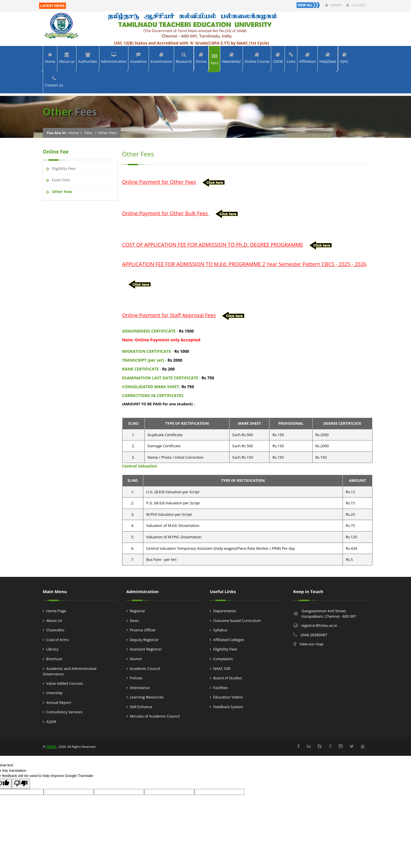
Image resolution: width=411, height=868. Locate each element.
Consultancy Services (64, 712)
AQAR (51, 722)
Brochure (54, 659)
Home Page (56, 611)
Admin (333, 5)
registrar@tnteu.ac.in (319, 625)
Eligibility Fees (64, 168)
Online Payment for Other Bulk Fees (166, 213)
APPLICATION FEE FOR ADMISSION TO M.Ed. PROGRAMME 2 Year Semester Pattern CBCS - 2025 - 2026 (244, 264)
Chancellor (56, 630)
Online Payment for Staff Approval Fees (169, 315)
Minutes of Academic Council (155, 716)
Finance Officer (143, 630)
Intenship (54, 693)
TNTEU (52, 747)
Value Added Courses (65, 683)
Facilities (220, 688)
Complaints (223, 659)
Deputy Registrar (144, 640)
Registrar (138, 611)
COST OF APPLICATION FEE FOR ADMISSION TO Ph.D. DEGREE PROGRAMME (213, 245)
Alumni (136, 659)
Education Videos (228, 697)
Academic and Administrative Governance (70, 671)
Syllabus (220, 630)
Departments (225, 611)
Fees (88, 133)
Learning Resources (147, 697)
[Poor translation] (21, 784)
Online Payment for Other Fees (159, 182)
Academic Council (145, 668)
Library (52, 649)
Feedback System (228, 707)
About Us (54, 621)
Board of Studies (227, 678)
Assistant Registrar (146, 649)
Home (74, 133)
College (356, 5)
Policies (136, 678)
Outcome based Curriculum (237, 621)
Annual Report (59, 702)
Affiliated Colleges (229, 640)
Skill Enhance (141, 707)
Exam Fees (61, 180)
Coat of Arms (58, 640)
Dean (134, 621)
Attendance (140, 688)
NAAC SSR (222, 668)
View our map (312, 644)
